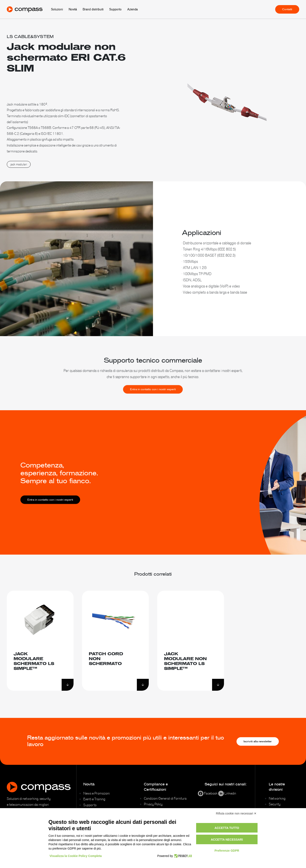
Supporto (115, 9)
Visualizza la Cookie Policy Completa (76, 856)
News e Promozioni (96, 793)
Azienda (132, 9)
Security (275, 804)
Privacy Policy (153, 804)
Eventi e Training (94, 799)
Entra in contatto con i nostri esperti (153, 395)
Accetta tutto (227, 828)
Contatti (287, 9)
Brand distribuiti (93, 9)
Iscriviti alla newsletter (258, 741)
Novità (73, 9)
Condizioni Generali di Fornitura (165, 798)
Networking (277, 798)
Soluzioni (57, 9)
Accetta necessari (227, 840)
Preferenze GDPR (227, 851)
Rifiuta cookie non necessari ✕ (236, 813)
